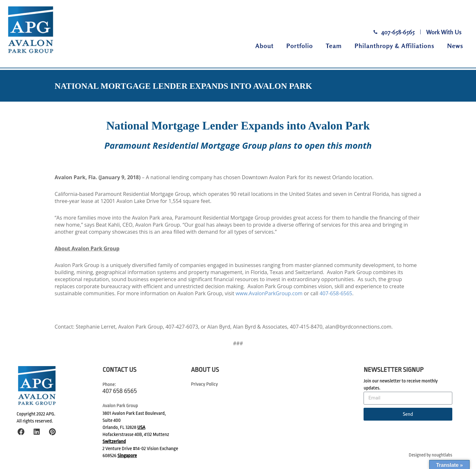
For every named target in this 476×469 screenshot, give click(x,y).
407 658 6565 (120, 391)
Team (334, 46)
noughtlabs (442, 455)
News (455, 46)
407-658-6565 (336, 293)
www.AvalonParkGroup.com (269, 293)
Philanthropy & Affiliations (394, 46)
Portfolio (300, 46)
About (264, 46)
